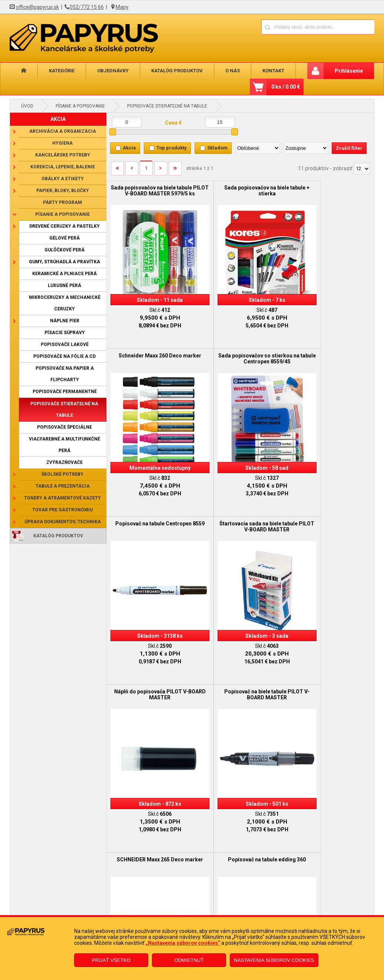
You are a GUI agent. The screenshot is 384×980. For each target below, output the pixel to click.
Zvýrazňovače (64, 462)
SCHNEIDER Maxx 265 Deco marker (329, 512)
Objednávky (113, 71)
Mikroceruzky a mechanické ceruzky (65, 303)
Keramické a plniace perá (64, 274)
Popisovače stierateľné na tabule (167, 106)
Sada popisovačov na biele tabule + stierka (240, 191)
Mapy (122, 7)
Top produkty (172, 148)
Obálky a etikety (63, 179)
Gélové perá (64, 238)
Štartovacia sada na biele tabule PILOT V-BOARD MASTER (329, 351)
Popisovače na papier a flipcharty (65, 374)
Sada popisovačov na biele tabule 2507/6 (240, 672)
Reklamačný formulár (173, 903)
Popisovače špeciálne (64, 427)
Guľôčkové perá (64, 250)
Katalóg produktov (177, 71)
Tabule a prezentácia (63, 486)
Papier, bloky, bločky (63, 191)
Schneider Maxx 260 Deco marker (329, 191)
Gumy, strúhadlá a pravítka (64, 262)
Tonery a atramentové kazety (62, 498)
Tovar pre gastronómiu (62, 510)
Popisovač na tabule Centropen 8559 (240, 351)
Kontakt (273, 71)
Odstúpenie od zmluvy (173, 914)
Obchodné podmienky (81, 903)
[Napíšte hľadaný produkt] (292, 27)
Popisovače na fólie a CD (64, 356)
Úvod (27, 106)
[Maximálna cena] (220, 122)
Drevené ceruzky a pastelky (64, 226)
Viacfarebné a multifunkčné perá (64, 445)
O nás (233, 71)
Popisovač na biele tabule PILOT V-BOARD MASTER (240, 512)
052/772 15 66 (87, 7)
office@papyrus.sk (37, 7)
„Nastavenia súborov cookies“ (183, 943)
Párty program (62, 202)
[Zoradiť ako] (306, 148)
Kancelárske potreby (63, 155)
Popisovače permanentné (65, 392)
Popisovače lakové (65, 344)
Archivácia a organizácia (63, 131)
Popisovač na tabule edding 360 (151, 669)
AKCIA (58, 119)
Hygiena (62, 143)
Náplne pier (65, 321)
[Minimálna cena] (127, 122)
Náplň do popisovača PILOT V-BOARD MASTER (151, 512)
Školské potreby (62, 474)
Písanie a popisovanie (80, 106)
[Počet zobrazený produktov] (362, 169)
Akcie (129, 148)
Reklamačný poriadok (81, 914)
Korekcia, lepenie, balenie (63, 167)
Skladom (217, 148)
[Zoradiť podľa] (258, 148)
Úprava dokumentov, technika (63, 522)
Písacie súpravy (65, 333)
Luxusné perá (64, 286)
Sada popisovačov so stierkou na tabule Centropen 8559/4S (151, 351)
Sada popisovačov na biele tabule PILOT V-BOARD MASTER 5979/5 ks (151, 194)
